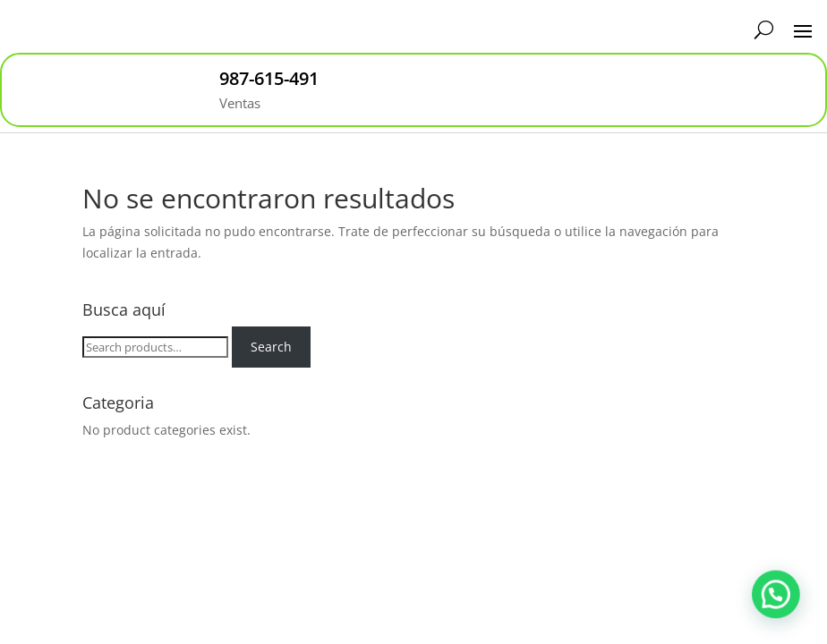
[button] (780, 606)
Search (271, 347)
